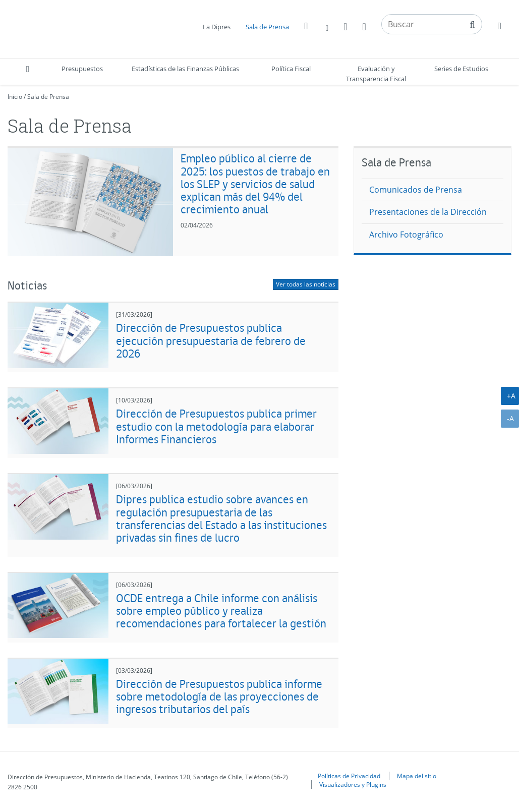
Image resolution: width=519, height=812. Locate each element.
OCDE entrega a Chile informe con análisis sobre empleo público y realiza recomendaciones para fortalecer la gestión (221, 611)
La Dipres (217, 27)
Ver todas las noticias (306, 284)
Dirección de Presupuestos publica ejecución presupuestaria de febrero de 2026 (211, 340)
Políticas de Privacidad (349, 776)
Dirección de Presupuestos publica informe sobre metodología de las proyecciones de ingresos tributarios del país (219, 697)
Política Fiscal (291, 69)
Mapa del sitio (417, 776)
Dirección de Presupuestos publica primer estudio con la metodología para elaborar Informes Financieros (216, 426)
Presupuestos (82, 69)
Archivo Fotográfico (406, 235)
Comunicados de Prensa (416, 190)
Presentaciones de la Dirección (428, 212)
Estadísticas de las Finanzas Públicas (185, 69)
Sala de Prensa (267, 27)
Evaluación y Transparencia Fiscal (376, 74)
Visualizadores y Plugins (353, 784)
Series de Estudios (461, 69)
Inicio (15, 97)
